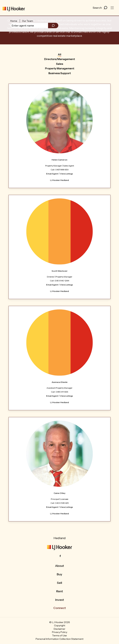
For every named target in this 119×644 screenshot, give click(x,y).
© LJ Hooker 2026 (60, 622)
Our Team (28, 21)
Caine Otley (59, 493)
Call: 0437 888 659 (60, 170)
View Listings (66, 174)
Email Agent (52, 174)
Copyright (60, 625)
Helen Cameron (59, 160)
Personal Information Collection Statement (59, 639)
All (59, 54)
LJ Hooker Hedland (59, 180)
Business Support (60, 73)
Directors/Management (59, 59)
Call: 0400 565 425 (60, 503)
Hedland (60, 538)
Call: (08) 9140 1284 (59, 281)
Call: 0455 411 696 (59, 392)
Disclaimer (59, 629)
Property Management (60, 68)
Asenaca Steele (60, 382)
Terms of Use (59, 635)
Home (14, 21)
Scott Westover (60, 271)
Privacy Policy (60, 632)
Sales (60, 64)
